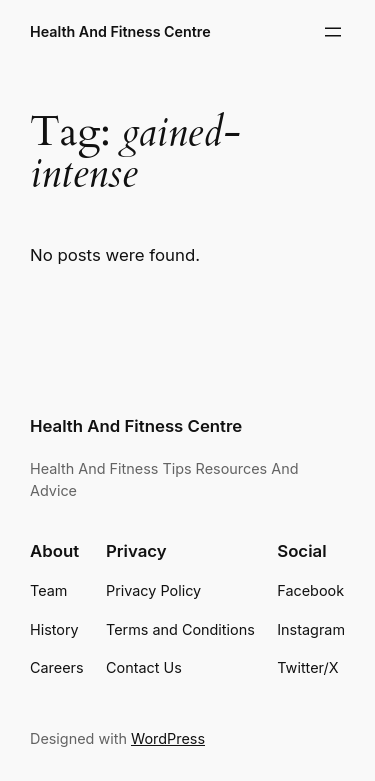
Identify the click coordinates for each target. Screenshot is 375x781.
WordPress (168, 738)
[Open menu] (333, 32)
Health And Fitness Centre (120, 31)
